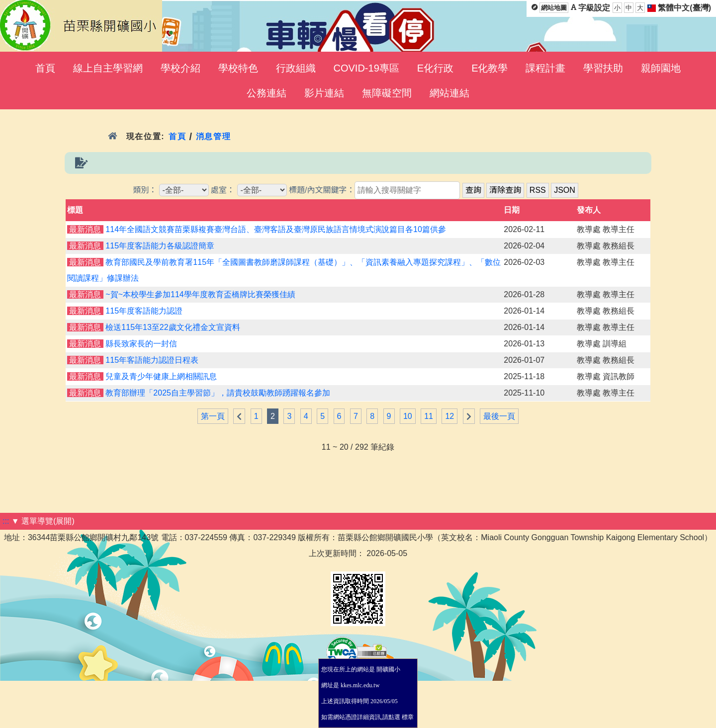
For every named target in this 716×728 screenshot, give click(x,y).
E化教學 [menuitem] (490, 68)
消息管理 (214, 136)
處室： (223, 190)
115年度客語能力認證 (144, 311)
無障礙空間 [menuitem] (387, 93)
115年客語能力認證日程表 (152, 360)
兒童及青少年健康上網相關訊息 (161, 376)
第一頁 (213, 416)
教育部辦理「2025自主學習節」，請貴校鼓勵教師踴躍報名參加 (218, 393)
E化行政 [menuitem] (435, 68)
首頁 (177, 136)
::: (6, 521)
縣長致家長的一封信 (141, 344)
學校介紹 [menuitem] (180, 68)
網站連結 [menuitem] (449, 93)
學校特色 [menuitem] (238, 68)
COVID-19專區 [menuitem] (366, 68)
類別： (145, 190)
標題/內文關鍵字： (322, 190)
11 (429, 416)
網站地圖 (554, 8)
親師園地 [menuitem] (661, 68)
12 (449, 416)
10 (408, 416)
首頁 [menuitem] (45, 68)
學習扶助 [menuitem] (603, 68)
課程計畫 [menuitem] (545, 68)
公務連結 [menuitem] (267, 93)
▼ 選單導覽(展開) (43, 521)
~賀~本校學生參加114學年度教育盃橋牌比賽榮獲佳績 (200, 294)
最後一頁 (499, 416)
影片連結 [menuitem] (324, 93)
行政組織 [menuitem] (296, 68)
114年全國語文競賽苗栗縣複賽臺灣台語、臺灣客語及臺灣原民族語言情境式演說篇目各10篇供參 (276, 229)
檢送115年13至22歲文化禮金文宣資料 (173, 327)
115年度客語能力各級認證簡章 (160, 246)
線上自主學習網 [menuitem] (108, 68)
